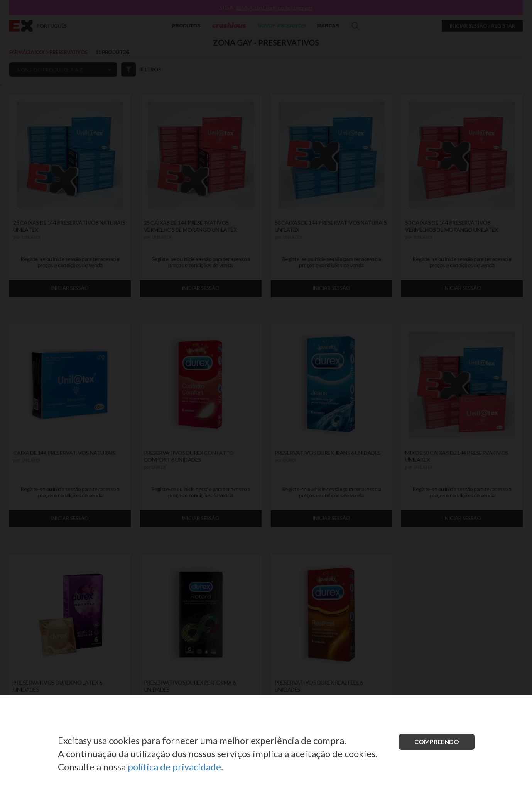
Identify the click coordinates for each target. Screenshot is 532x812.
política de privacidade (174, 767)
